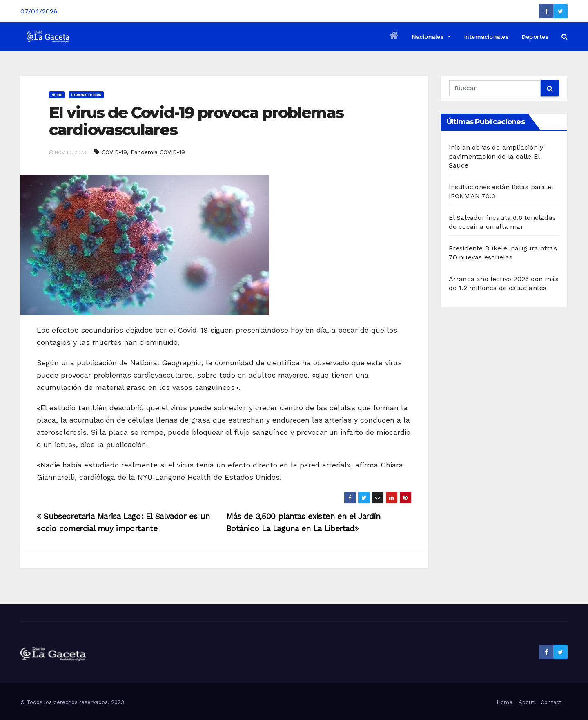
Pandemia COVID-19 (158, 152)
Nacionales (431, 37)
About (527, 702)
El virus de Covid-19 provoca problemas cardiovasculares (196, 121)
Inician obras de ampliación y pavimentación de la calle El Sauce (496, 156)
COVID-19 (114, 152)
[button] (565, 37)
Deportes (535, 37)
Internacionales (486, 37)
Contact (551, 702)
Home (57, 95)
